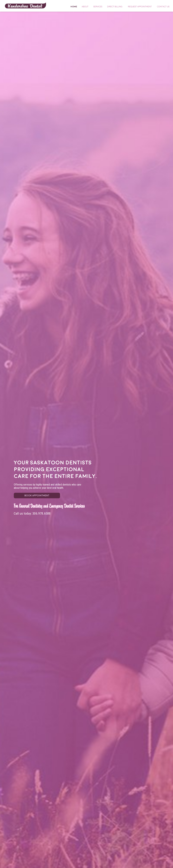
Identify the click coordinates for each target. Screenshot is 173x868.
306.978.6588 (41, 513)
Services (98, 7)
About (85, 7)
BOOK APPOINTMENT (37, 496)
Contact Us (163, 7)
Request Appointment (140, 7)
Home (25, 5)
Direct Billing (115, 7)
